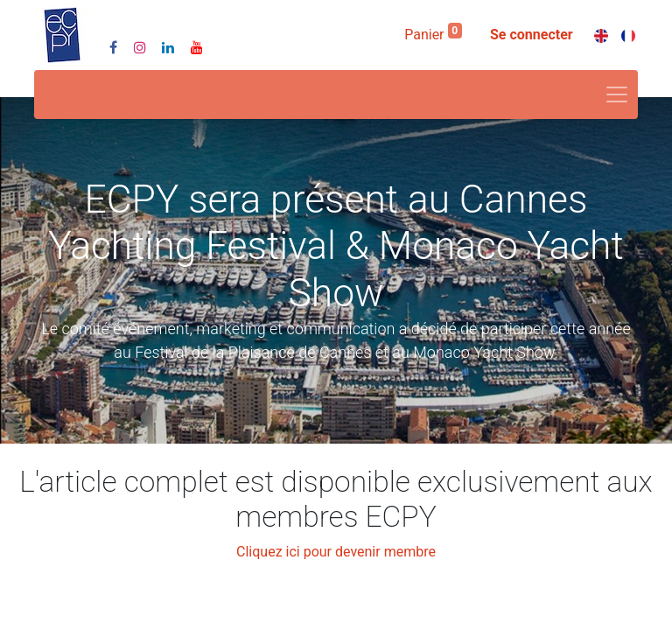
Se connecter (532, 35)
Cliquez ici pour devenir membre (336, 552)
